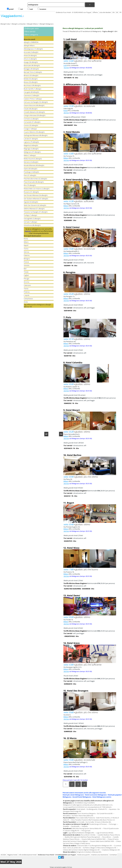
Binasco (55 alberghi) (31, 75)
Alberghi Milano (32, 24)
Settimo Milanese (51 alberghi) (34, 209)
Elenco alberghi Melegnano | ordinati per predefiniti (83, 28)
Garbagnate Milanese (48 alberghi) (36, 135)
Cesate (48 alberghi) (31, 109)
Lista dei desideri (105, 12)
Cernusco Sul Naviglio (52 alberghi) (36, 102)
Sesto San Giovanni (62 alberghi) (35, 205)
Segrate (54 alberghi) (31, 202)
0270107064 (68, 777)
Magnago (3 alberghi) (31, 149)
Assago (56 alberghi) (31, 62)
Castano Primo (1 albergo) (33, 99)
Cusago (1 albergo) (30, 129)
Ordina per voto (32, 28)
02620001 (67, 266)
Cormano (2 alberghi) (31, 119)
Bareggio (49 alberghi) (31, 69)
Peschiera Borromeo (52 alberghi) (35, 179)
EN (114, 12)
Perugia (26, 279)
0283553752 (68, 173)
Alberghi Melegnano (46, 24)
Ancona (26, 282)
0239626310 (68, 684)
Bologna (27, 259)
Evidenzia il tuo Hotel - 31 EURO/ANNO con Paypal (73, 12)
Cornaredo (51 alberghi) (32, 122)
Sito (77, 78)
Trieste (26, 272)
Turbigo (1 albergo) (30, 215)
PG (61, 434)
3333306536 (86, 589)
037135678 (68, 78)
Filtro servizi (30, 31)
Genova (26, 252)
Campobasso (28, 299)
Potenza (27, 292)
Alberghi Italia (5, 24)
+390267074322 (69, 636)
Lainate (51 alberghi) (31, 139)
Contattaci (113, 855)
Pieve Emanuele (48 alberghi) (34, 182)
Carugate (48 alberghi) (31, 92)
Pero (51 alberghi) (30, 175)
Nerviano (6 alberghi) (31, 162)
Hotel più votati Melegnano (73, 795)
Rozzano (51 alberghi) (31, 192)
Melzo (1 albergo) (30, 155)
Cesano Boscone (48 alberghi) (34, 105)
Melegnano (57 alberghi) (32, 152)
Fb (73, 78)
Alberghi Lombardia (18, 24)
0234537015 (68, 541)
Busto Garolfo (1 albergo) (33, 89)
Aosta (26, 302)
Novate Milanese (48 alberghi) (34, 165)
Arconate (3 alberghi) (31, 52)
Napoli (26, 245)
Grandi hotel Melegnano (82, 797)
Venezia (27, 265)
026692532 (68, 403)
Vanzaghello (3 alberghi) (32, 219)
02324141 (67, 496)
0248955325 (68, 731)
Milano (26, 242)
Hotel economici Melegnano (96, 795)
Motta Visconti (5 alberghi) (33, 159)
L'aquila (27, 295)
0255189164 (68, 311)
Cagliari (26, 275)
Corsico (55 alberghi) (31, 125)
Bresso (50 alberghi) (31, 82)
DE (117, 12)
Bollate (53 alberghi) (31, 79)
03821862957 (69, 125)
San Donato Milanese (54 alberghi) (36, 195)
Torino (26, 249)
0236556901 (68, 220)
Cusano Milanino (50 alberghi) (34, 132)
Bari (25, 269)
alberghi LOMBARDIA (31, 42)
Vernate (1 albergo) (30, 222)
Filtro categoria (31, 35)
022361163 (68, 356)
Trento (26, 289)
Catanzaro (27, 285)
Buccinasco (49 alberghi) (32, 85)
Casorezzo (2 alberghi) (32, 95)
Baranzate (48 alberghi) (32, 65)
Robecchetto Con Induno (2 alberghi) (37, 189)
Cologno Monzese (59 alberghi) (35, 115)
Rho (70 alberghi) (30, 185)
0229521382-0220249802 (72, 589)
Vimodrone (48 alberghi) (32, 225)
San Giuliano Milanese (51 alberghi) (36, 199)
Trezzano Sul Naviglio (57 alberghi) (36, 212)
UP (46, 434)
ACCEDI (3, 855)
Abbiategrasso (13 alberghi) (33, 49)
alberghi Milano (29, 46)
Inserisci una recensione (100, 855)
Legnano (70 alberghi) (31, 142)
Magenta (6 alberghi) (31, 145)
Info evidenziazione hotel (28, 855)
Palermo (27, 255)
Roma (26, 239)
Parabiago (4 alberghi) (31, 172)
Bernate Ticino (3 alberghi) (33, 72)
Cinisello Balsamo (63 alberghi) (34, 112)
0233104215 (68, 448)
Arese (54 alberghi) (30, 56)
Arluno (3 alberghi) (30, 59)
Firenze (26, 262)
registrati (28, 231)
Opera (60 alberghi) (30, 169)
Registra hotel (12, 855)
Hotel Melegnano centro (102, 797)
